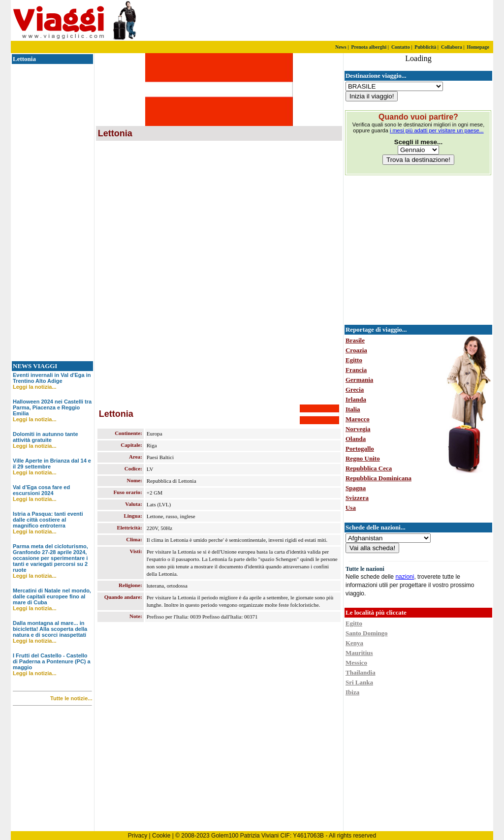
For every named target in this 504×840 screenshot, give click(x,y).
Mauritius (359, 653)
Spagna (356, 488)
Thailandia (361, 672)
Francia (356, 370)
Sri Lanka (359, 682)
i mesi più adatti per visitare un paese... (437, 130)
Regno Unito (363, 458)
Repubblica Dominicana (378, 478)
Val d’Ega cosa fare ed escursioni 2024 (41, 490)
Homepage (478, 47)
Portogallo (360, 449)
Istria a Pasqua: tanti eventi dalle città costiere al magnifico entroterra (48, 520)
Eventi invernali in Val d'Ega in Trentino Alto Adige (52, 378)
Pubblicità (425, 47)
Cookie (161, 836)
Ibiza (352, 692)
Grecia (355, 389)
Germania (359, 380)
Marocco (358, 419)
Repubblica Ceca (369, 468)
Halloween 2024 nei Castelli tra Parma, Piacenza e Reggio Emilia (52, 407)
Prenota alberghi (369, 47)
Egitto (354, 360)
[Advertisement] (378, 21)
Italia (353, 409)
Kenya (354, 643)
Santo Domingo (367, 633)
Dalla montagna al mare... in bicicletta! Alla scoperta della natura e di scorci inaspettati (50, 629)
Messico (356, 663)
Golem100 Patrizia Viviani (245, 836)
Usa (351, 508)
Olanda (356, 439)
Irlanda (356, 399)
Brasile (355, 340)
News (341, 47)
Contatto (401, 47)
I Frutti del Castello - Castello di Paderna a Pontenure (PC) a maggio (52, 661)
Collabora (452, 47)
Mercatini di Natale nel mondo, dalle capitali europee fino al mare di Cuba (52, 596)
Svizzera (357, 498)
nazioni (405, 577)
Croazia (356, 350)
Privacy (138, 836)
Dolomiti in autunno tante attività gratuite (46, 437)
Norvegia (358, 429)
